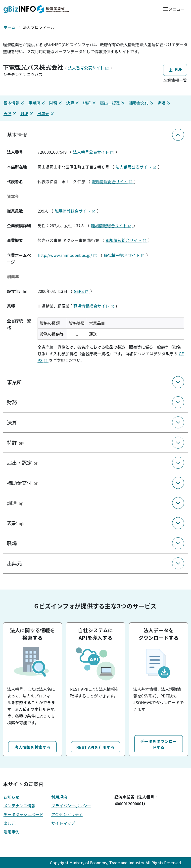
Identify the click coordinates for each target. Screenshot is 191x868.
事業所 (37, 103)
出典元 (46, 114)
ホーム (9, 27)
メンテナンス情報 (19, 806)
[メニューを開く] (174, 9)
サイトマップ (63, 823)
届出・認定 (113, 103)
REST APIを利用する (95, 747)
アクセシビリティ (67, 814)
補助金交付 (142, 103)
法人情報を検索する (32, 747)
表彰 (10, 114)
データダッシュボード (23, 814)
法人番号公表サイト (89, 68)
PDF (175, 69)
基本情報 (14, 103)
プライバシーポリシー (71, 806)
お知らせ (11, 797)
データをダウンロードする (159, 744)
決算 (73, 103)
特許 (90, 103)
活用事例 (11, 832)
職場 (27, 114)
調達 (165, 103)
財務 (56, 103)
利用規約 (59, 797)
